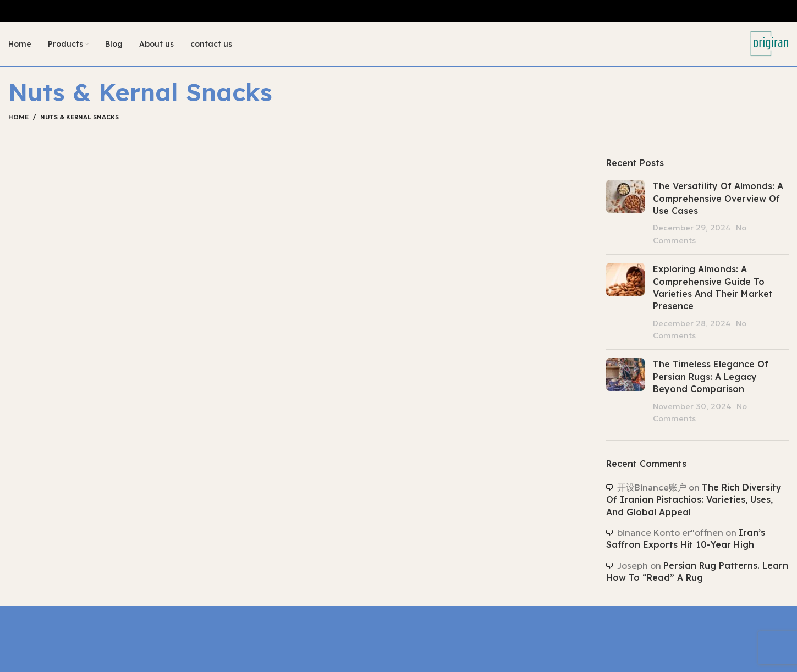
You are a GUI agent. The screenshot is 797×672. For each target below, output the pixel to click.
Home (18, 117)
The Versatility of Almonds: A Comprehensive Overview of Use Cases (718, 198)
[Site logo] (769, 43)
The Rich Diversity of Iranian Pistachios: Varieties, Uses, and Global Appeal (694, 500)
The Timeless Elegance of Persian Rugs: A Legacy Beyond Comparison (711, 376)
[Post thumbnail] (625, 213)
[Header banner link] (398, 11)
